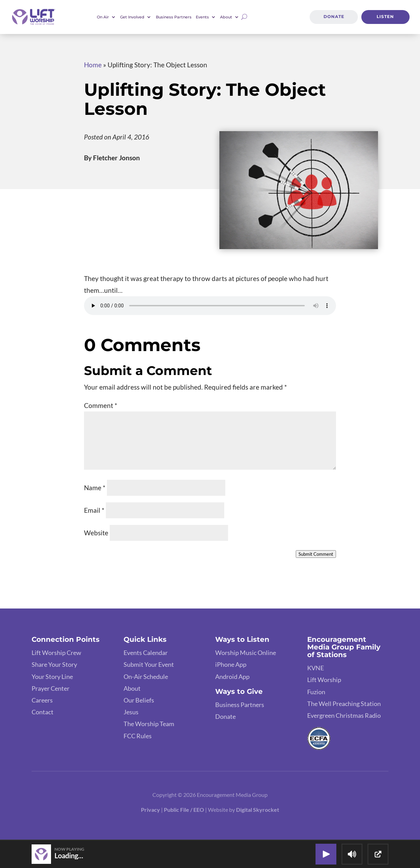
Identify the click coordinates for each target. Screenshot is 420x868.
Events (202, 17)
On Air (103, 17)
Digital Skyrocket (258, 810)
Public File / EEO (184, 810)
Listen (385, 17)
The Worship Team (149, 724)
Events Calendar (146, 653)
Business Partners (174, 17)
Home (93, 65)
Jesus (131, 712)
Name (95, 488)
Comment (101, 405)
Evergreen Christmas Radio (344, 715)
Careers (42, 700)
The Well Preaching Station (344, 704)
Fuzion (316, 692)
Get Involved (132, 17)
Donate (334, 17)
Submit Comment (316, 554)
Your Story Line (52, 676)
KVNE (316, 668)
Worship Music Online (246, 653)
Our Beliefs (139, 700)
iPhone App (231, 664)
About (226, 17)
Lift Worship (324, 680)
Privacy (150, 810)
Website (96, 533)
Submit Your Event (149, 664)
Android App (232, 676)
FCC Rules (138, 736)
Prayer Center (51, 688)
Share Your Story (54, 664)
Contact (43, 712)
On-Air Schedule (146, 676)
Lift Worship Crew (56, 653)
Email (94, 510)
